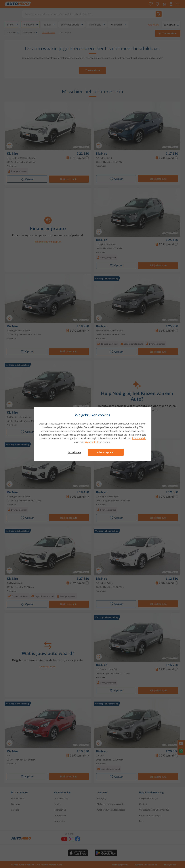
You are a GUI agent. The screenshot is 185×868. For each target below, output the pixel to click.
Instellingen (75, 452)
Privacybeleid (139, 438)
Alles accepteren (106, 452)
